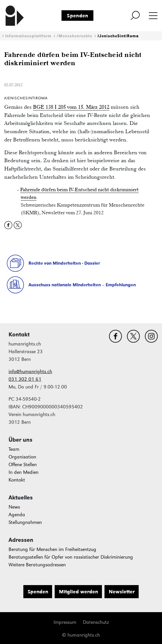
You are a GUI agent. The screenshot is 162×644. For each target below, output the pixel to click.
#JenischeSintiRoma (118, 36)
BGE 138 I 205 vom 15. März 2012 (71, 107)
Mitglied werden (78, 592)
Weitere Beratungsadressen (37, 565)
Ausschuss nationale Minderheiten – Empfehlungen (82, 285)
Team (14, 449)
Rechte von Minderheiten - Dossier (64, 263)
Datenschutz (96, 622)
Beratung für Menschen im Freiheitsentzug (52, 549)
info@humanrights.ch (30, 372)
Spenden (78, 16)
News (14, 507)
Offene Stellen (23, 465)
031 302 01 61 (25, 379)
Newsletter (122, 592)
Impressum (65, 622)
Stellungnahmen (25, 522)
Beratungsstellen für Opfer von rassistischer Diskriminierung (71, 557)
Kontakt (17, 480)
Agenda (17, 515)
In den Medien (23, 472)
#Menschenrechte (74, 36)
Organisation (22, 457)
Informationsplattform (28, 36)
